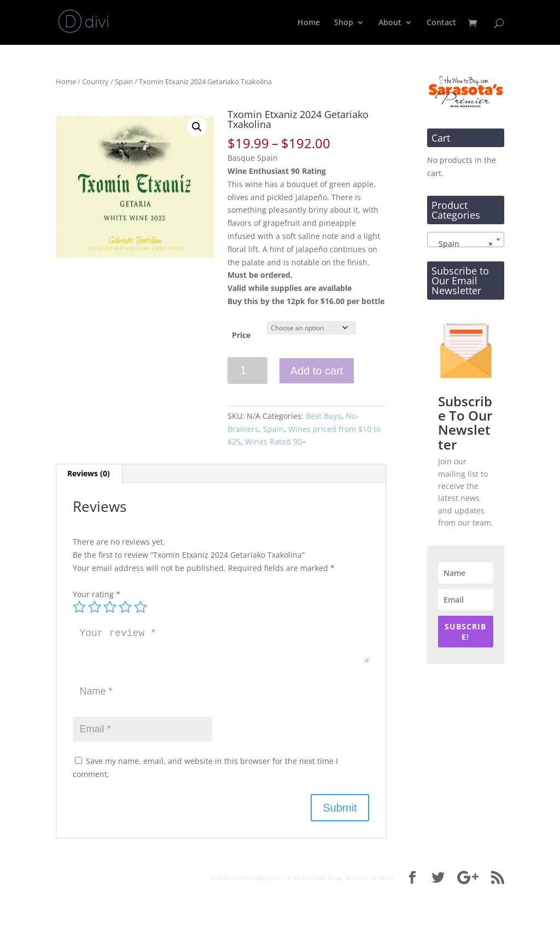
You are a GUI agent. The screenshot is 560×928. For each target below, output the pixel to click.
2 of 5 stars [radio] (95, 607)
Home (309, 23)
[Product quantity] (247, 370)
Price (241, 335)
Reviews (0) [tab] (89, 473)
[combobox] (466, 240)
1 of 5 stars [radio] (79, 607)
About (390, 23)
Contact (441, 23)
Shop (344, 23)
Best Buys (323, 416)
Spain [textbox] (462, 244)
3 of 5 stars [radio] (110, 607)
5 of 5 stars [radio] (141, 607)
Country (95, 81)
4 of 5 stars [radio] (125, 607)
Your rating (97, 594)
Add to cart (317, 371)
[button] (197, 127)
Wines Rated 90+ (276, 442)
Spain (124, 81)
